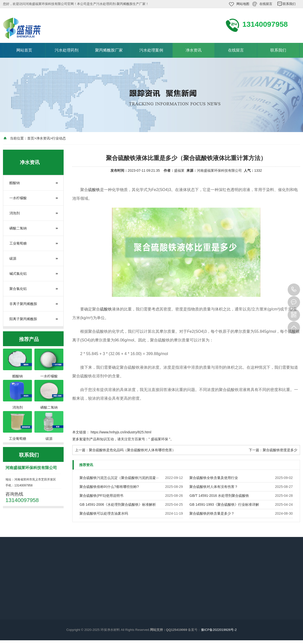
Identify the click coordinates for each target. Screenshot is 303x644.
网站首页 (24, 50)
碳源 (13, 258)
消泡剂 (15, 213)
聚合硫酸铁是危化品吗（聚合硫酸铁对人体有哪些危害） (132, 450)
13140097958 (294, 290)
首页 (31, 138)
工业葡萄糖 (18, 243)
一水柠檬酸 (18, 198)
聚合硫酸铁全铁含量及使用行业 (214, 478)
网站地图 (243, 4)
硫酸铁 (94, 190)
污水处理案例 (151, 50)
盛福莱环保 (159, 439)
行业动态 (59, 138)
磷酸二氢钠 (18, 228)
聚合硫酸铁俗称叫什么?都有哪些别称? (109, 487)
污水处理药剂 (67, 50)
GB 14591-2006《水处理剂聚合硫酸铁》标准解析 (118, 504)
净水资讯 (194, 50)
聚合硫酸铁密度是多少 (280, 450)
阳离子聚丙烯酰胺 (23, 319)
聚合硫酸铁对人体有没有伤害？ (214, 487)
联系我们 (289, 4)
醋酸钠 (15, 183)
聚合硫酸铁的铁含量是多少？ (212, 513)
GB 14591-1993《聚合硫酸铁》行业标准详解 (224, 504)
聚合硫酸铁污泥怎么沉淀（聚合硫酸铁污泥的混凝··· (119, 478)
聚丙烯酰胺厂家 (109, 50)
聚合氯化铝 (18, 289)
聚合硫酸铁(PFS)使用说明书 (101, 496)
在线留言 (266, 4)
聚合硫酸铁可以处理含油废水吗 (104, 513)
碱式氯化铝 (18, 274)
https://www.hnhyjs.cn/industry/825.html (121, 432)
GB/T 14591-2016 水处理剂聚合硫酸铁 (219, 496)
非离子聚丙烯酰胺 (23, 304)
